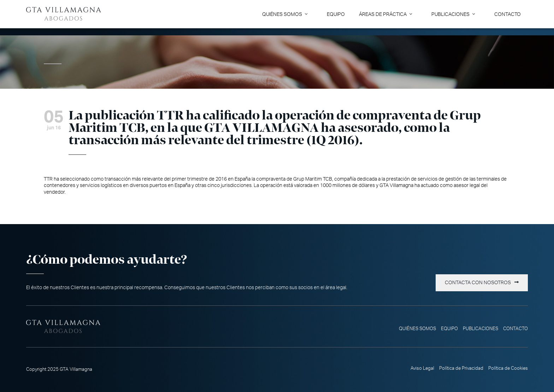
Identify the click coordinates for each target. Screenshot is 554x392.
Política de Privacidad (461, 368)
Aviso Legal (422, 368)
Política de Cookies (508, 368)
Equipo (336, 14)
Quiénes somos (282, 14)
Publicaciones (450, 14)
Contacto (508, 14)
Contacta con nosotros (478, 283)
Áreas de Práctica (383, 14)
